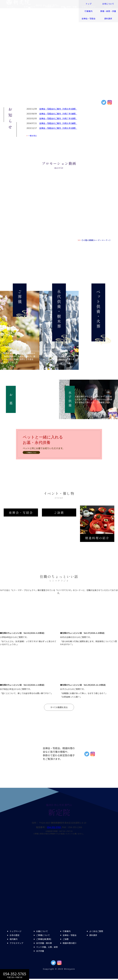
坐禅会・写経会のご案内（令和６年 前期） (58, 128)
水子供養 (40, 951)
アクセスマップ (16, 943)
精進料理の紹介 (70, 943)
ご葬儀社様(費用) (44, 939)
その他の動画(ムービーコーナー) (94, 240)
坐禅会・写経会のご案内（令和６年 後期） (58, 123)
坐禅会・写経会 (88, 18)
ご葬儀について (43, 935)
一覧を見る (32, 136)
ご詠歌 (66, 939)
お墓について (42, 931)
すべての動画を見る (59, 707)
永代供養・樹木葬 (44, 943)
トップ (88, 4)
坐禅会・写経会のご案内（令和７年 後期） (58, 114)
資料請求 (108, 18)
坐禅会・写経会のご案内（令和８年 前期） (58, 109)
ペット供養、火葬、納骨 (47, 947)
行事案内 (88, 11)
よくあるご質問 (96, 931)
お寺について (108, 4)
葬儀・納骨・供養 (108, 11)
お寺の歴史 (15, 935)
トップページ (15, 931)
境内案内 (14, 939)
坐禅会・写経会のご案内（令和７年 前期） (58, 118)
